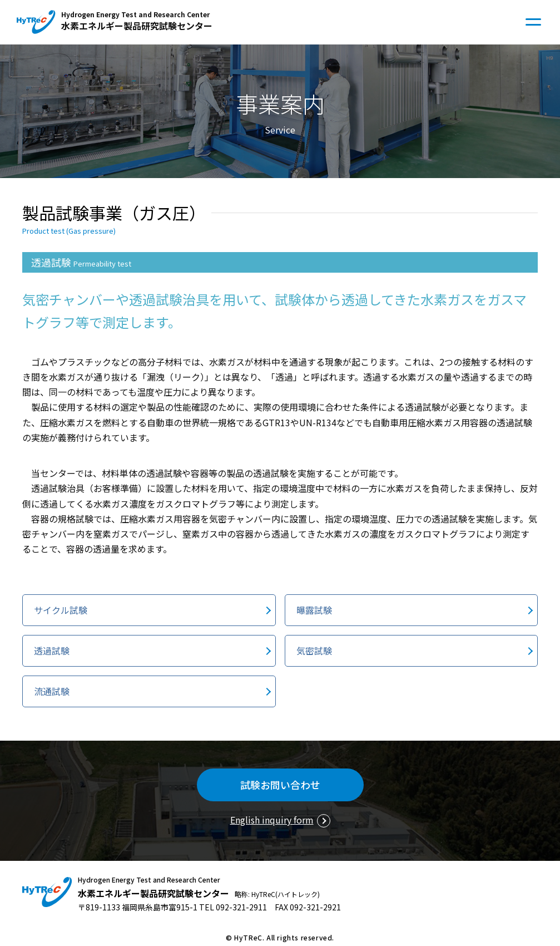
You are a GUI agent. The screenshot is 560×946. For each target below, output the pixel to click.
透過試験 (52, 651)
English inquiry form (272, 820)
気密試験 (314, 651)
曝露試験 (314, 610)
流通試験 (52, 691)
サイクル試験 (61, 610)
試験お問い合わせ (280, 785)
